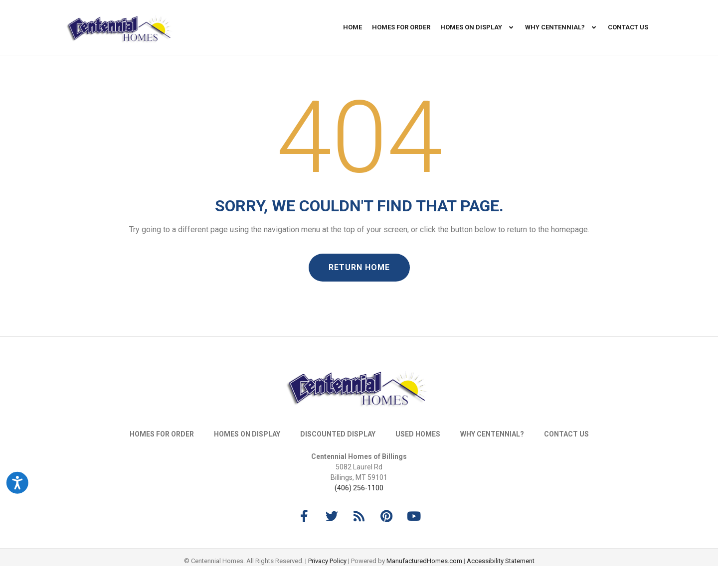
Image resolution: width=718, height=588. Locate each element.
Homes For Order (401, 27)
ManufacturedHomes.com (424, 583)
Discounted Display (338, 456)
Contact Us (628, 27)
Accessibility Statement (501, 583)
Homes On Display (478, 28)
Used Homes (418, 456)
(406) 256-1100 (359, 510)
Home (353, 27)
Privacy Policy (327, 583)
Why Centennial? (561, 28)
